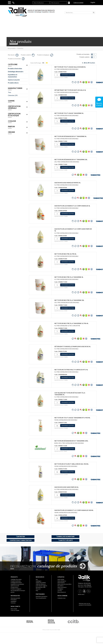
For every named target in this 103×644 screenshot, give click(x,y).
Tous (10, 92)
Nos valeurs (61, 586)
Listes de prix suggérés (41, 586)
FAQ (37, 591)
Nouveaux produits (15, 598)
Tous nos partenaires (41, 598)
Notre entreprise (62, 581)
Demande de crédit (41, 587)
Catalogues (39, 581)
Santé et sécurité (14, 80)
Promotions (14, 600)
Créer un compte (78, 3)
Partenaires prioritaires (42, 596)
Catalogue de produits (16, 579)
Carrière (60, 591)
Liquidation (14, 601)
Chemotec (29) (13, 95)
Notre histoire (61, 583)
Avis (37, 579)
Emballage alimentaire (16, 72)
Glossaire (38, 589)
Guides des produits (41, 583)
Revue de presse (62, 592)
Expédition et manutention (13, 76)
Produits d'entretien (15, 68)
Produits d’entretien (16, 581)
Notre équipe (61, 579)
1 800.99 (87, 585)
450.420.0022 (87, 583)
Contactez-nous (62, 598)
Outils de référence (41, 584)
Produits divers (13, 83)
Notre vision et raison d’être (64, 584)
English (93, 2)
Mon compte (14, 609)
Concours (13, 603)
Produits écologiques (16, 589)
